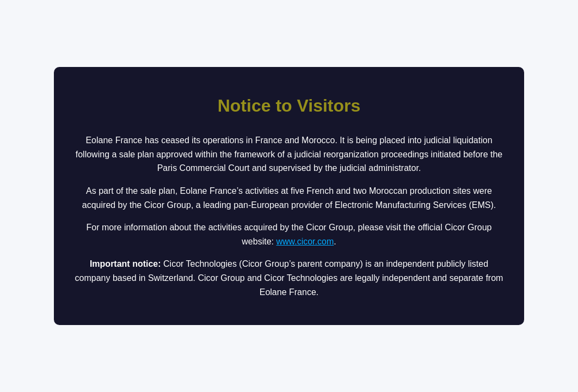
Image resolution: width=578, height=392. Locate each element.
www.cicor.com (305, 241)
